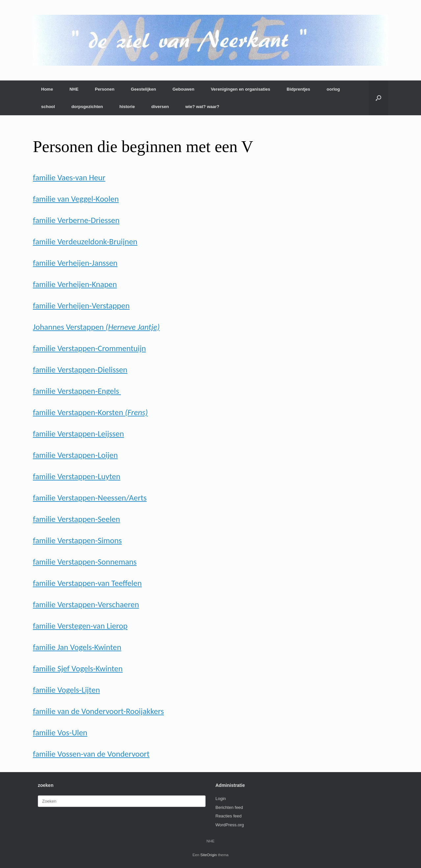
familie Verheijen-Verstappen (81, 306)
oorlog (333, 89)
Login (221, 799)
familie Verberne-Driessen (76, 220)
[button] (378, 98)
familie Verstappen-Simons (77, 540)
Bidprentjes (299, 89)
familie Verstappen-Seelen (76, 519)
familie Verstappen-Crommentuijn (89, 348)
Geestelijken (144, 89)
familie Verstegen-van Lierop (80, 626)
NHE (74, 89)
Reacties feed (229, 816)
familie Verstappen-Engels (77, 391)
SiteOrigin (209, 855)
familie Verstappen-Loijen (75, 455)
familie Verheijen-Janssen (75, 263)
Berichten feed (229, 807)
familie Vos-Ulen (60, 733)
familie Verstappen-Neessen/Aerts (90, 498)
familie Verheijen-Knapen (75, 284)
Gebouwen (183, 89)
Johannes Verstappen (96, 327)
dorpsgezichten (87, 107)
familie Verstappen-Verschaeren (86, 604)
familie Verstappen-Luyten (77, 476)
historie (127, 107)
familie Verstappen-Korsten (90, 412)
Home (47, 89)
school (48, 107)
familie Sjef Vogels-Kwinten (78, 668)
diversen (160, 107)
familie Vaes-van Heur (69, 178)
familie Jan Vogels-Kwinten (77, 647)
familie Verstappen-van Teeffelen (87, 583)
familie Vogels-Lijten (66, 690)
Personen (105, 89)
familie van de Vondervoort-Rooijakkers (98, 711)
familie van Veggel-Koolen (76, 199)
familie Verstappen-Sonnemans (85, 562)
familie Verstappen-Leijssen (78, 434)
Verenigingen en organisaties (241, 89)
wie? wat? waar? (202, 107)
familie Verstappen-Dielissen (80, 370)
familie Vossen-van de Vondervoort (91, 754)
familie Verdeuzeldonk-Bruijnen (85, 242)
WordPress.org (230, 825)
